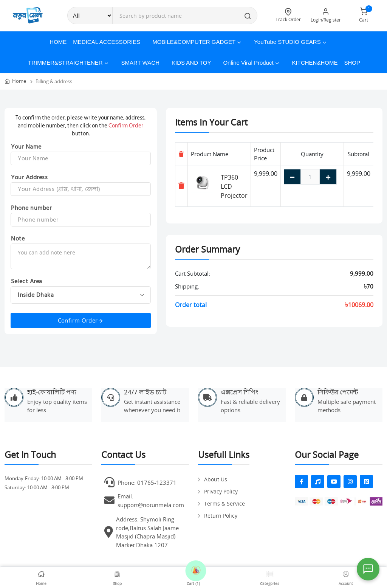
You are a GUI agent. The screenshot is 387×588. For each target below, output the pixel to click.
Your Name (26, 147)
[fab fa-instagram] (350, 482)
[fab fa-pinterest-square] (366, 482)
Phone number (31, 208)
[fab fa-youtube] (334, 482)
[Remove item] (181, 186)
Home (58, 42)
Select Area (27, 281)
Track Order (288, 15)
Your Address (29, 177)
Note (18, 239)
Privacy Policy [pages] (221, 491)
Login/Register (326, 15)
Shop (352, 63)
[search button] (248, 17)
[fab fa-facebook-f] (301, 482)
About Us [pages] (216, 479)
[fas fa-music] (318, 482)
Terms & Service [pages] (224, 503)
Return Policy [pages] (221, 516)
